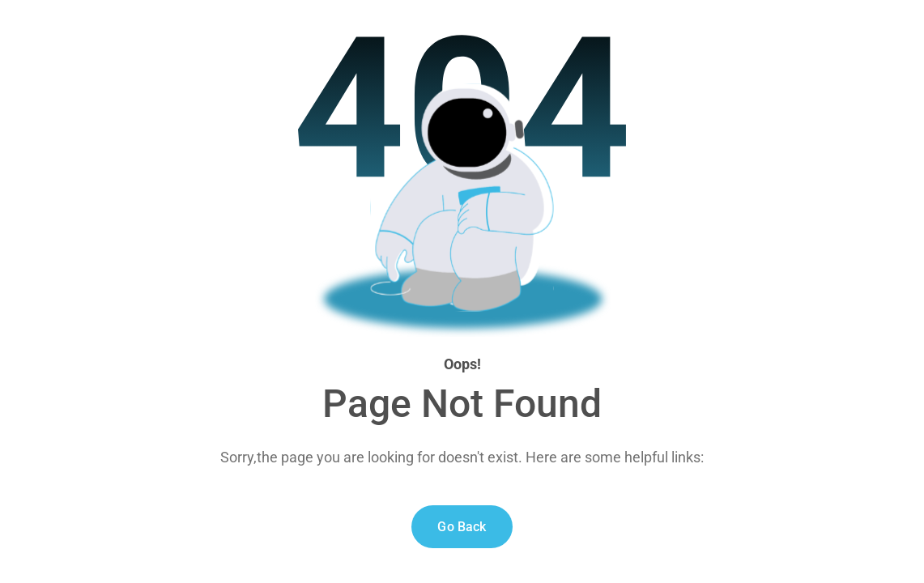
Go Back (462, 527)
